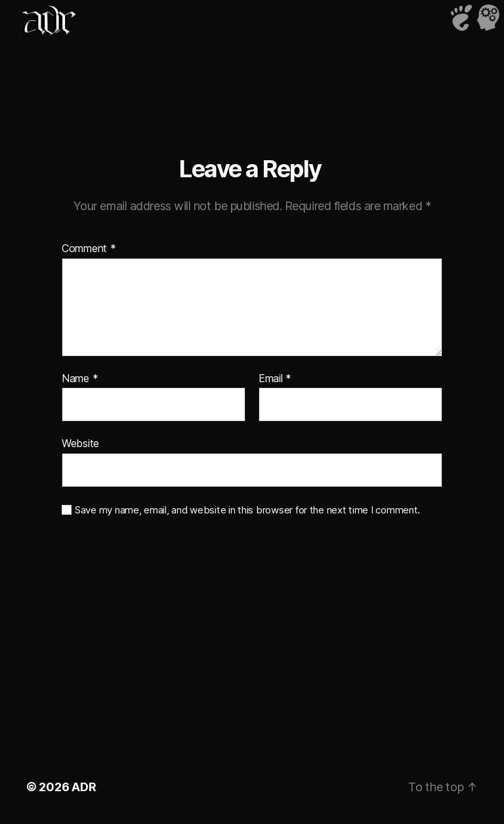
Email (275, 379)
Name (80, 379)
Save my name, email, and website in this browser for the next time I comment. (247, 510)
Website (80, 443)
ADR (84, 787)
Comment (89, 249)
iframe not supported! (252, 62)
